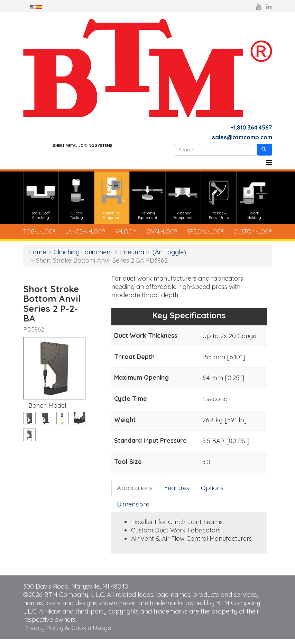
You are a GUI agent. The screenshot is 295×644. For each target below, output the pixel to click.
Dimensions (133, 509)
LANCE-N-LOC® (88, 235)
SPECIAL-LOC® (201, 235)
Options (212, 493)
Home (37, 257)
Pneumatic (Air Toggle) (153, 257)
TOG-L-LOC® (43, 235)
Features (177, 493)
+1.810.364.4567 (250, 128)
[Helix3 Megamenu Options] (269, 164)
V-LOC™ (126, 235)
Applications (135, 493)
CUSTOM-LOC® (248, 235)
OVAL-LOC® (159, 235)
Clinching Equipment (83, 257)
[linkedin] (269, 7)
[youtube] (259, 7)
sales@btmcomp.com (240, 138)
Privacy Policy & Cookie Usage (67, 633)
